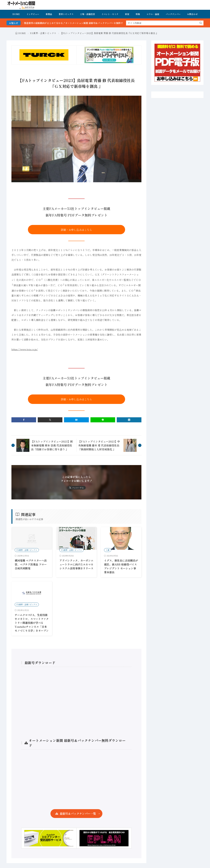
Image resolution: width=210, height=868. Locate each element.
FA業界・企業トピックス (43, 33)
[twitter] (50, 420)
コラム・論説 (153, 14)
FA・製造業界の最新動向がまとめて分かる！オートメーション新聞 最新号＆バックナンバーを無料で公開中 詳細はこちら (91, 23)
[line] (103, 420)
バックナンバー (173, 14)
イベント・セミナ (110, 14)
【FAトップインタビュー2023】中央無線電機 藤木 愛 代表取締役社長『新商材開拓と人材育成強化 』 (99, 445)
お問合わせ (192, 14)
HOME (16, 14)
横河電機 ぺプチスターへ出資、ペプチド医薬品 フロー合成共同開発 (31, 564)
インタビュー (33, 14)
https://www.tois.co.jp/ (25, 349)
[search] (201, 23)
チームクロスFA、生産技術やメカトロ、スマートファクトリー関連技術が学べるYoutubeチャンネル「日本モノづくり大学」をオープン (32, 623)
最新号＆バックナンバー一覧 (78, 813)
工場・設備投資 (87, 14)
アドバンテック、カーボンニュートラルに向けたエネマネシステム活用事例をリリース (76, 564)
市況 (127, 14)
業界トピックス (66, 14)
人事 (108, 550)
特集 (138, 14)
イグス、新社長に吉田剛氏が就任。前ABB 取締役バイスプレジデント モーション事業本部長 (121, 566)
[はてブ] (76, 420)
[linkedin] (129, 420)
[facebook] (24, 420)
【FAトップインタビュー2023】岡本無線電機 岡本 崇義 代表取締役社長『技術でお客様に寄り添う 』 (52, 445)
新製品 (49, 14)
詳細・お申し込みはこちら (76, 230)
